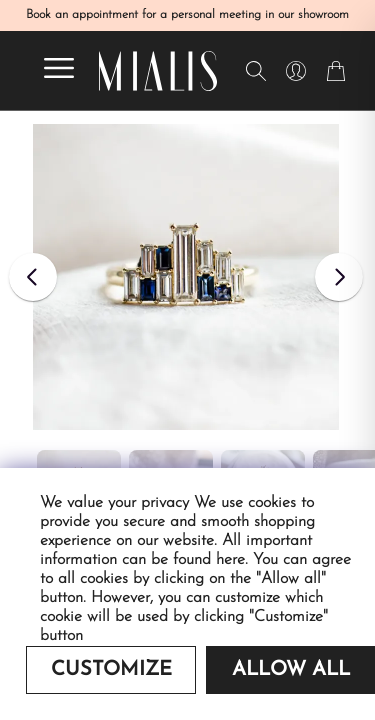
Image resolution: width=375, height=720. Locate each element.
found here (209, 560)
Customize (111, 670)
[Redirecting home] (158, 71)
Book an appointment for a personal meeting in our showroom (187, 15)
